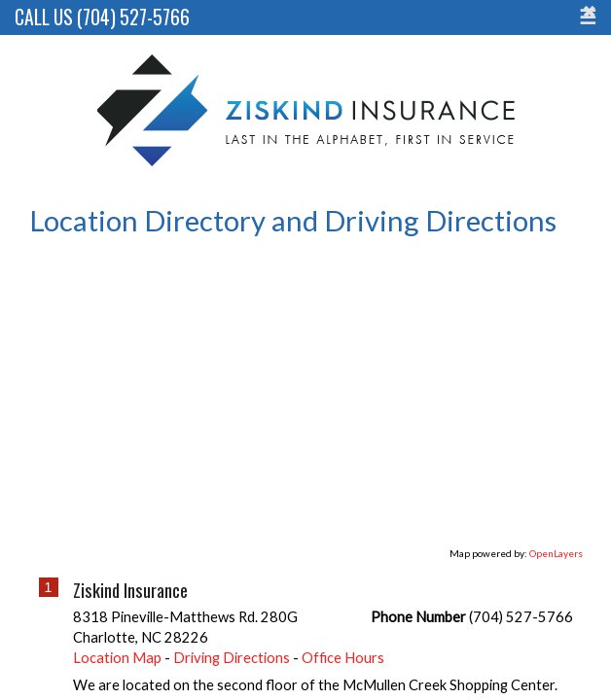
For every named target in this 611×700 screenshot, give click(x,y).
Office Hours (343, 630)
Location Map (117, 630)
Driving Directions (232, 630)
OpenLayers (556, 525)
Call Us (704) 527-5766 (102, 17)
